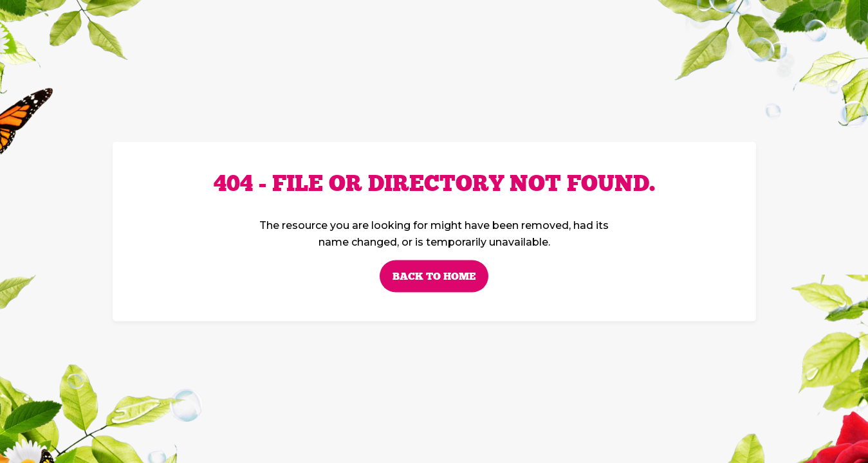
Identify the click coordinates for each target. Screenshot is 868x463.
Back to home (434, 277)
